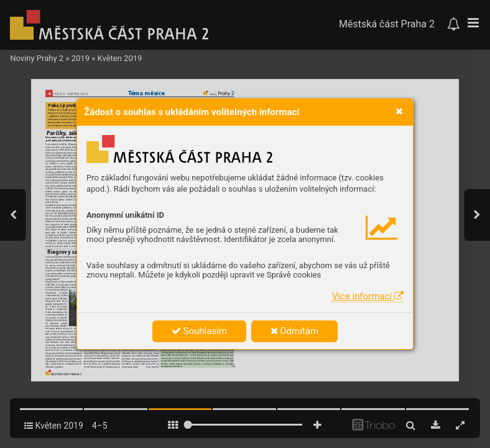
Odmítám (295, 331)
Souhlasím (199, 331)
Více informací (368, 296)
